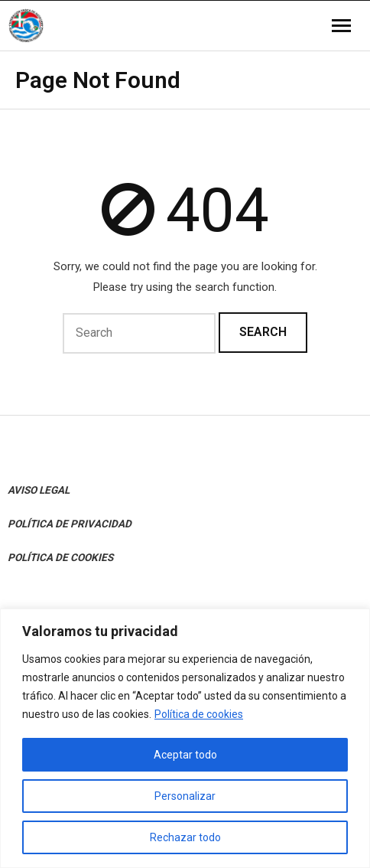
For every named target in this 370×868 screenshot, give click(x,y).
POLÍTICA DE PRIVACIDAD (70, 524)
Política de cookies (199, 714)
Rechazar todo (185, 837)
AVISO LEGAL (39, 490)
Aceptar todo (185, 755)
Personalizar (185, 796)
